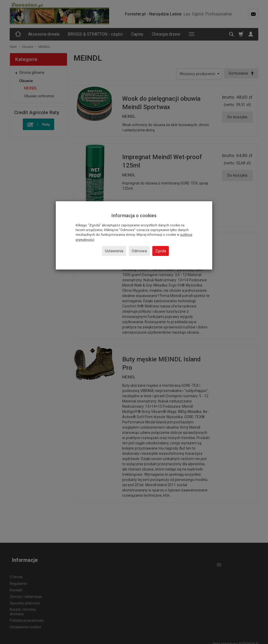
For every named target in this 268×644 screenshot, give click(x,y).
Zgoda (161, 251)
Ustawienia (114, 251)
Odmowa (139, 251)
